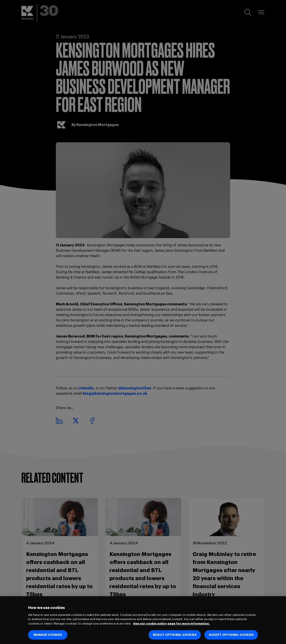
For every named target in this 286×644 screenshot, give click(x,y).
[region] (143, 620)
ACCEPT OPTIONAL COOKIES (231, 635)
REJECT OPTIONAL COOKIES (175, 635)
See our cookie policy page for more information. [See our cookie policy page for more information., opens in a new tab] (171, 624)
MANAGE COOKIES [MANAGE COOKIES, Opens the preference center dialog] (48, 635)
